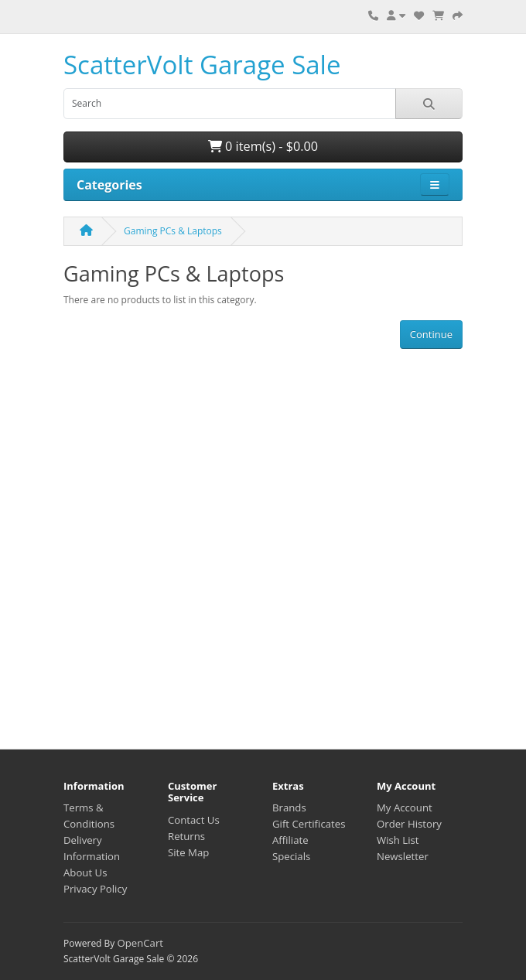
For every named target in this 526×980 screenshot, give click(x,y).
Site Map (188, 852)
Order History (409, 824)
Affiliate (290, 840)
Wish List (398, 840)
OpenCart (140, 943)
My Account (405, 808)
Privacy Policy (95, 889)
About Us (85, 872)
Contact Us (194, 820)
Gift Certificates (309, 824)
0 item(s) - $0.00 (263, 146)
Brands (289, 808)
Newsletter (403, 856)
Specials (291, 856)
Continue (431, 334)
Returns (186, 836)
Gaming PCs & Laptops (173, 231)
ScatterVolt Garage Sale (202, 65)
